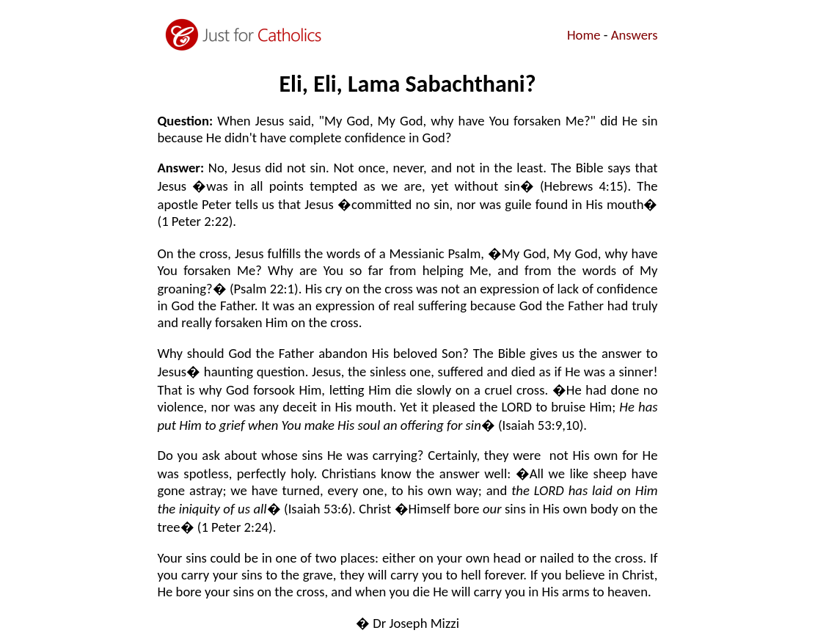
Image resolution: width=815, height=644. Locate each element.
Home (584, 35)
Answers (635, 35)
